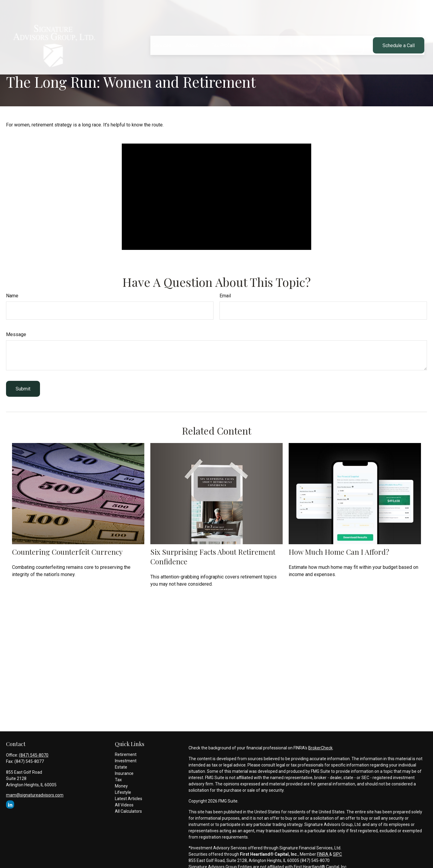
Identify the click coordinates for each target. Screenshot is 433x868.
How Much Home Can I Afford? (339, 552)
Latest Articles (129, 799)
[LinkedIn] (10, 804)
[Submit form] (23, 389)
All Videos (124, 805)
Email (225, 296)
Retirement (126, 754)
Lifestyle (123, 792)
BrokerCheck (320, 748)
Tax (118, 780)
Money (121, 786)
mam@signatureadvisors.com (35, 795)
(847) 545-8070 (34, 755)
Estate (121, 767)
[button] (162, 29)
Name (12, 296)
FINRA (323, 854)
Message (16, 334)
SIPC (337, 854)
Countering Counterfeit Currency (67, 552)
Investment (126, 761)
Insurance (124, 773)
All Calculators (128, 811)
